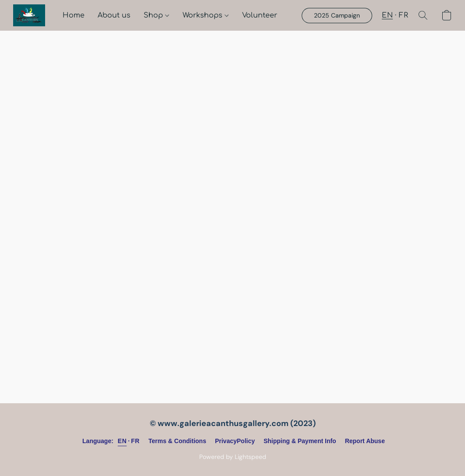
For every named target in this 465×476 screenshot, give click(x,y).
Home (74, 15)
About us (114, 15)
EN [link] (122, 441)
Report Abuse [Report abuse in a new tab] (365, 441)
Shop (156, 15)
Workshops (206, 15)
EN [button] (387, 15)
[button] (29, 15)
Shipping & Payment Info (300, 441)
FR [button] (403, 15)
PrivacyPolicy (235, 441)
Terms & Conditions (177, 441)
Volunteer (260, 15)
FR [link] (135, 441)
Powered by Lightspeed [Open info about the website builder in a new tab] (233, 457)
